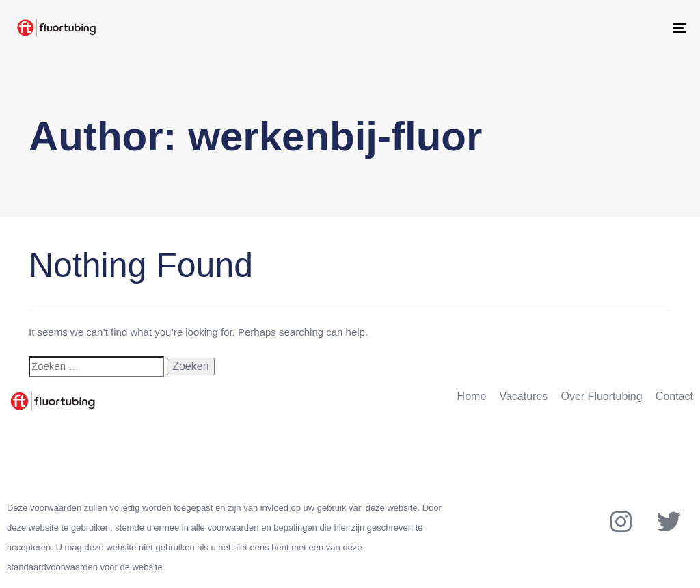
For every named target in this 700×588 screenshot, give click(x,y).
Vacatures (523, 396)
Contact (674, 396)
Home (472, 396)
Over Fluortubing (602, 396)
